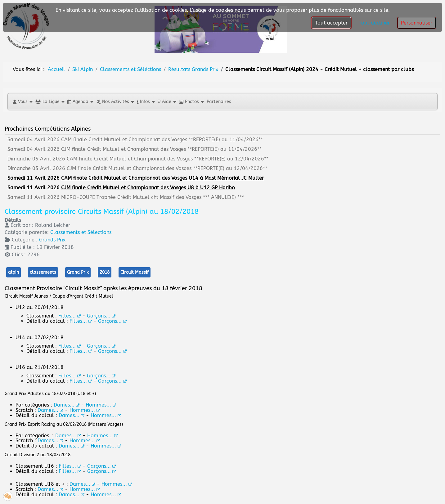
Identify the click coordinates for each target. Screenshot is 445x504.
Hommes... (102, 436)
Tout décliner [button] (374, 23)
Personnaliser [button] (417, 23)
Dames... (68, 436)
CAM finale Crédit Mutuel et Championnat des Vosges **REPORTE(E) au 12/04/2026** (168, 159)
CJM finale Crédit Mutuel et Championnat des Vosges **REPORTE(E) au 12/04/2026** (167, 168)
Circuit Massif (135, 272)
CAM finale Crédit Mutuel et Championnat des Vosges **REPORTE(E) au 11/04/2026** (162, 139)
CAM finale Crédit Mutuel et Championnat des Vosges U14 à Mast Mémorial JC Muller (162, 178)
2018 (105, 272)
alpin (13, 272)
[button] (22, 102)
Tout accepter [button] (331, 23)
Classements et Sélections (81, 232)
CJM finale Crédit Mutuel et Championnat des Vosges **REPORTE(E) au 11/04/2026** (161, 149)
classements (43, 272)
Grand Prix (78, 272)
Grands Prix (52, 240)
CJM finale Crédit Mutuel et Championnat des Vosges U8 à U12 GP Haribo (148, 188)
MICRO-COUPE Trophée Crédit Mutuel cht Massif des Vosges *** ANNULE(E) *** (153, 197)
